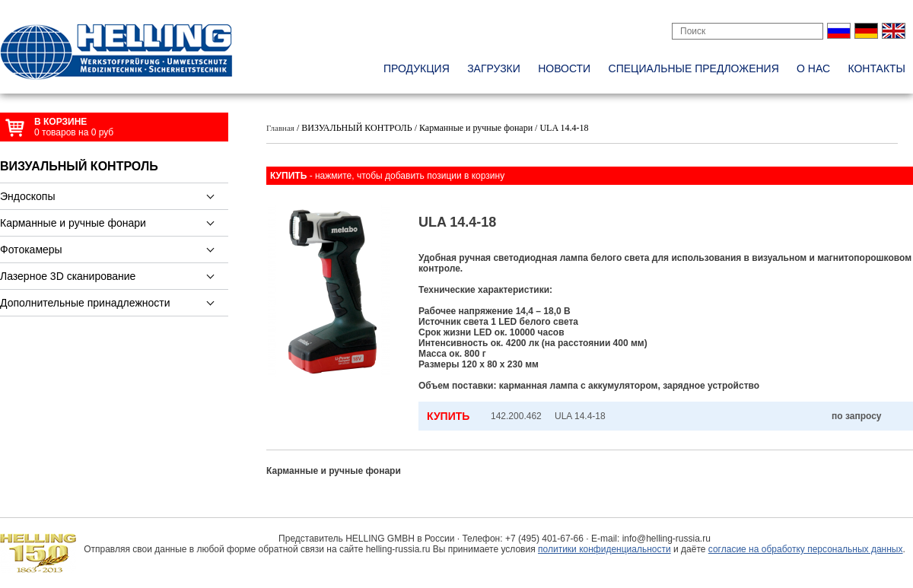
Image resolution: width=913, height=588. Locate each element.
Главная (280, 128)
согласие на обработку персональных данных (806, 549)
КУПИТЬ (448, 416)
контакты (876, 68)
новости (564, 68)
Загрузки (494, 68)
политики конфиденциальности (604, 549)
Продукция (417, 68)
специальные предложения (694, 68)
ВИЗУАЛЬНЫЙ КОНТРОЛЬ (79, 166)
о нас (813, 68)
